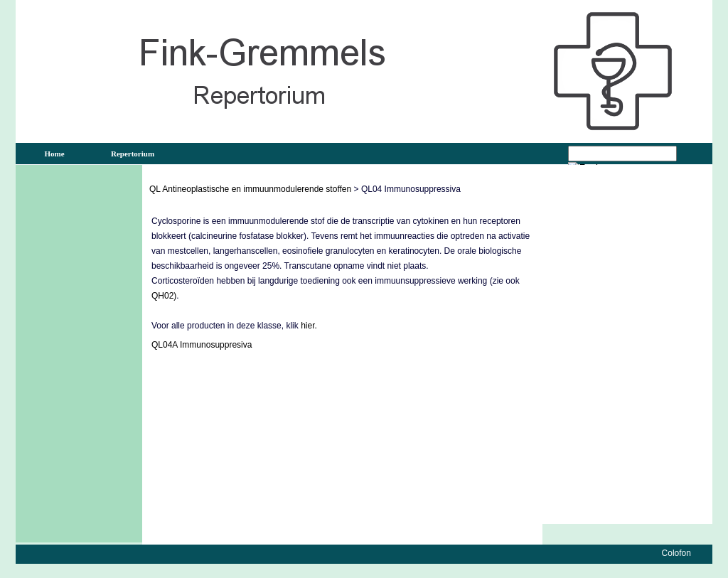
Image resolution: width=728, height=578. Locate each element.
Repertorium (133, 154)
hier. (309, 326)
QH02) (164, 296)
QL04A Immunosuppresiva (202, 345)
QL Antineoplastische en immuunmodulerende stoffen (250, 189)
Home (54, 154)
